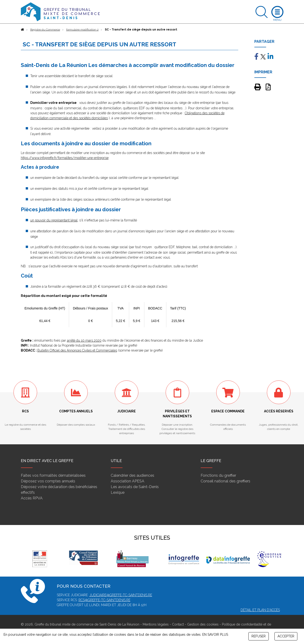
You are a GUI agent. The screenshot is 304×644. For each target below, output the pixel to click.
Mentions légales (156, 624)
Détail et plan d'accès (260, 610)
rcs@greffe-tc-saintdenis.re (104, 600)
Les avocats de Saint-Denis (135, 487)
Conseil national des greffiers (225, 481)
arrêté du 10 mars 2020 (84, 340)
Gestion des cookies (203, 624)
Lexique (118, 492)
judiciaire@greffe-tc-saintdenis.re (121, 595)
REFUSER (259, 636)
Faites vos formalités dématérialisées (53, 475)
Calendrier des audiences (132, 475)
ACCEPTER (286, 636)
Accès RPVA (32, 498)
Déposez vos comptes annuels (48, 481)
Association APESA (128, 481)
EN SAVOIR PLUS (215, 635)
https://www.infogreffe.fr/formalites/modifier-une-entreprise (65, 158)
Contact (178, 624)
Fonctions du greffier (218, 475)
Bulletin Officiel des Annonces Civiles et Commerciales (77, 350)
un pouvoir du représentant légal (54, 220)
